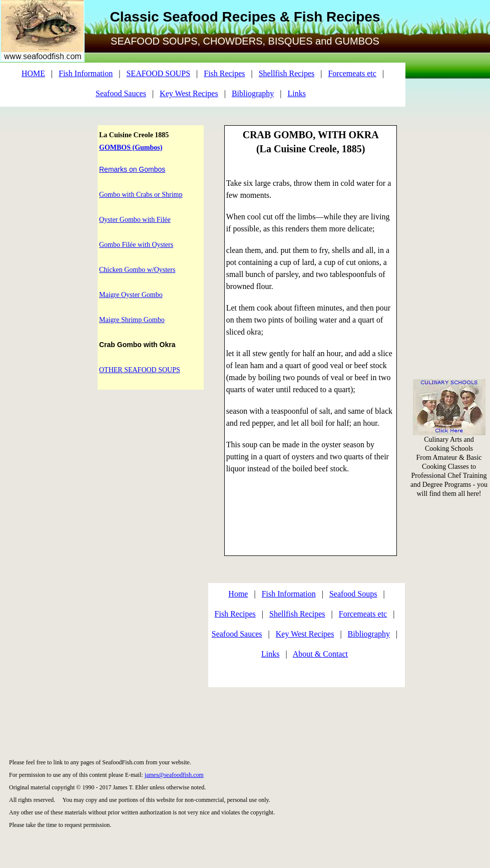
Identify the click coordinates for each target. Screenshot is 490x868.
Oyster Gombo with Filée (135, 220)
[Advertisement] (449, 150)
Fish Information (86, 73)
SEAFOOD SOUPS (158, 73)
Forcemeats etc (352, 73)
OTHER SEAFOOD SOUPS (140, 370)
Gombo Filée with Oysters (136, 245)
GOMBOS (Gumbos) (131, 148)
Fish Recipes (224, 73)
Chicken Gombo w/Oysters (137, 270)
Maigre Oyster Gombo (131, 295)
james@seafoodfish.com (174, 775)
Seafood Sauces (121, 93)
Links (297, 93)
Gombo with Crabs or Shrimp (141, 195)
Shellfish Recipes (287, 73)
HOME (33, 73)
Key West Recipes (189, 93)
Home (238, 594)
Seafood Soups (353, 594)
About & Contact (320, 654)
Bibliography (253, 93)
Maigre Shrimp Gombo (132, 320)
